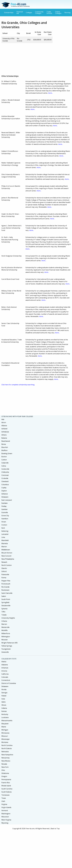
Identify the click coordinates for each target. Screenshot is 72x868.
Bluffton (4, 450)
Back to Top (55, 829)
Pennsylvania (6, 779)
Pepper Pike (6, 581)
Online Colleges (58, 13)
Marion (4, 547)
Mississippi (5, 739)
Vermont (5, 811)
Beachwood (6, 441)
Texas (4, 798)
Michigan (5, 730)
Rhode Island (6, 786)
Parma (4, 578)
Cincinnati (5, 475)
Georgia (4, 693)
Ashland (4, 429)
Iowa (3, 699)
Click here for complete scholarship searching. (18, 385)
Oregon (4, 776)
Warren (4, 624)
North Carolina (7, 745)
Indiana (4, 708)
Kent (3, 528)
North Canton (7, 565)
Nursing (67, 13)
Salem (4, 596)
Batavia (4, 438)
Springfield (5, 602)
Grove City (5, 516)
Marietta (5, 543)
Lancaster (5, 534)
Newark (4, 562)
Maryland (5, 724)
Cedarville (5, 463)
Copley (4, 488)
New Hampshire (7, 755)
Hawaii (4, 696)
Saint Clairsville (7, 593)
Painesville (5, 574)
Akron (4, 422)
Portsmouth (6, 584)
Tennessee (5, 795)
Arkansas (5, 668)
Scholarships (9, 13)
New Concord (6, 556)
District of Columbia (9, 683)
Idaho (4, 702)
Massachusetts (7, 721)
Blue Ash (5, 447)
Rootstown (5, 590)
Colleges (29, 13)
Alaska (4, 662)
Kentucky (5, 714)
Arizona (4, 671)
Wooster (5, 640)
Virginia (4, 804)
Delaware (5, 497)
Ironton (4, 525)
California (5, 674)
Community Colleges (39, 13)
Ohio (3, 770)
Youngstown (6, 649)
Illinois (4, 705)
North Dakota (7, 748)
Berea (4, 444)
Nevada (4, 764)
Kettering (5, 531)
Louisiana (5, 717)
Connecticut (6, 680)
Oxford (4, 571)
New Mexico (6, 761)
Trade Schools (49, 13)
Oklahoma (5, 773)
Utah (3, 801)
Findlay (4, 506)
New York (5, 767)
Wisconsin (5, 817)
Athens (4, 435)
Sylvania (4, 609)
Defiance (5, 494)
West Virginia (6, 820)
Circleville (5, 478)
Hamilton (5, 519)
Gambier (5, 509)
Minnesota (5, 733)
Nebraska (5, 752)
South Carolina (7, 789)
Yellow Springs (7, 646)
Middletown (6, 550)
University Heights (8, 618)
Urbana (4, 621)
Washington (6, 814)
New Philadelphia (8, 559)
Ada (3, 419)
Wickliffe (4, 630)
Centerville (5, 469)
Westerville (5, 627)
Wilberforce (6, 633)
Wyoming (5, 823)
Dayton (4, 491)
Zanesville (5, 652)
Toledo (4, 615)
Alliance (4, 426)
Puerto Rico (6, 783)
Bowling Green (7, 453)
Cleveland (5, 481)
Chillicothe (5, 472)
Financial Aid (20, 13)
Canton (4, 460)
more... (50, 93)
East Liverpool (7, 500)
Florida (4, 689)
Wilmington (6, 637)
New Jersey (6, 758)
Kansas (4, 711)
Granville (5, 512)
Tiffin (3, 612)
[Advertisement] (32, 58)
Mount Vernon (7, 553)
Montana (5, 742)
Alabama (5, 665)
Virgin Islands (6, 807)
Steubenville (6, 606)
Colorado (5, 677)
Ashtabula (5, 432)
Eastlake (4, 503)
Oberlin (4, 568)
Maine (4, 727)
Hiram (4, 522)
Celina (4, 466)
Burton (4, 457)
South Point (6, 599)
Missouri (5, 736)
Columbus (5, 485)
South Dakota (6, 792)
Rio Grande (5, 587)
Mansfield (5, 540)
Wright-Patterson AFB (9, 643)
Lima (3, 537)
